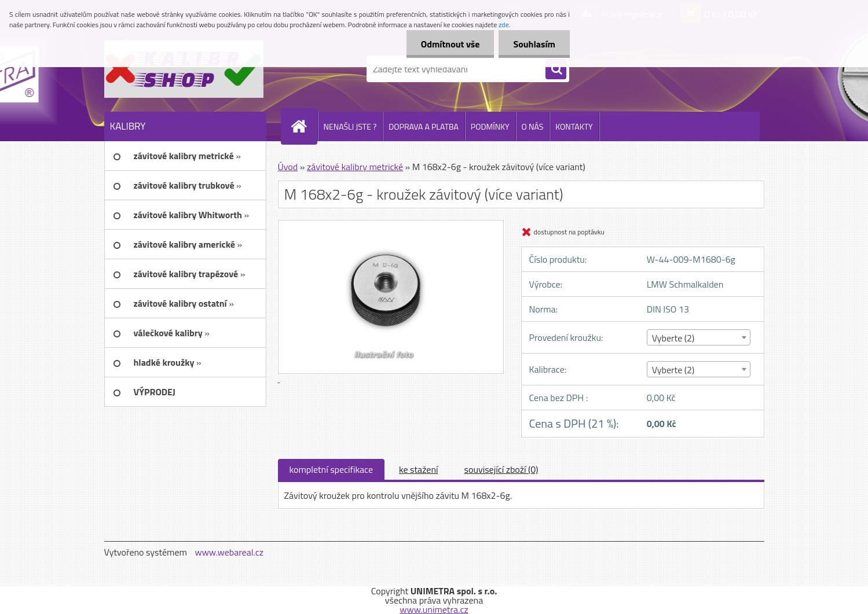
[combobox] (699, 337)
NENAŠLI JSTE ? (350, 126)
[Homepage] (304, 126)
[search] (556, 69)
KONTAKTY (574, 126)
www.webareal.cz (229, 552)
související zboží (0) (501, 469)
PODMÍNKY (490, 126)
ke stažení (419, 469)
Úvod (288, 167)
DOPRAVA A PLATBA (424, 126)
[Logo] (184, 69)
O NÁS (533, 126)
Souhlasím (534, 44)
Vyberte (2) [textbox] (673, 338)
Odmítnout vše (451, 44)
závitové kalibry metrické (355, 167)
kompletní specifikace (332, 469)
